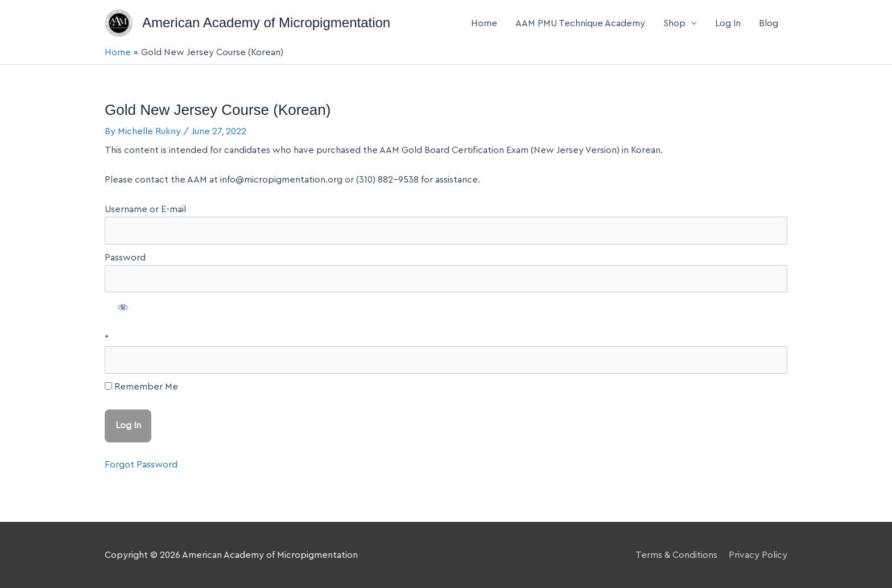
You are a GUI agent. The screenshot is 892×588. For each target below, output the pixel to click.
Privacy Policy (758, 555)
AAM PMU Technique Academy (580, 23)
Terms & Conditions (676, 555)
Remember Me (141, 387)
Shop (674, 23)
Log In (728, 23)
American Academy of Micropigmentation (266, 22)
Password (125, 258)
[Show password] (123, 309)
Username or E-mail (145, 209)
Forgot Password (141, 465)
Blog (769, 23)
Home (484, 23)
